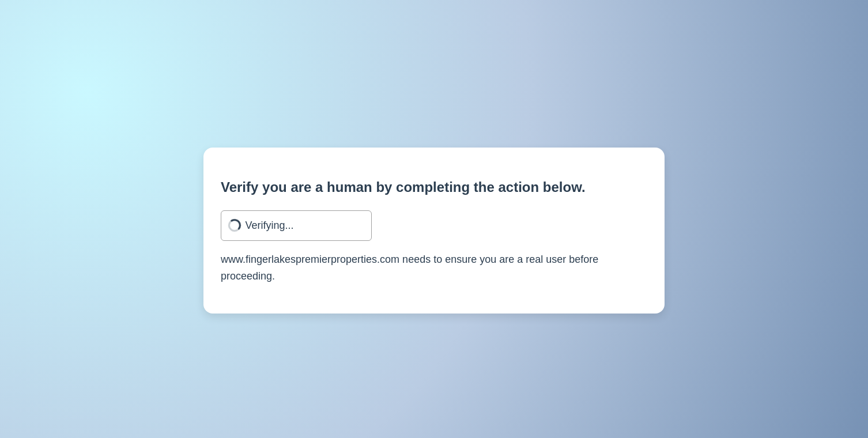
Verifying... (270, 225)
